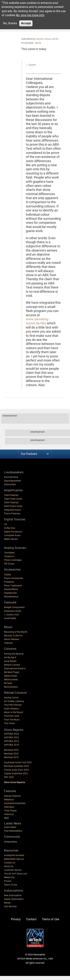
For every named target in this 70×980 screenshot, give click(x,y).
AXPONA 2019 (11, 745)
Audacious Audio (13, 611)
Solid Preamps (11, 503)
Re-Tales (8, 683)
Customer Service (13, 870)
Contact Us (10, 863)
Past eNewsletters (13, 831)
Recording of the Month (16, 632)
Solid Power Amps (13, 506)
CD (6, 524)
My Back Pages (12, 672)
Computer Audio (12, 535)
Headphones (10, 593)
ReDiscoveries (11, 680)
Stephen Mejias (44, 39)
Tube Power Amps (13, 499)
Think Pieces (10, 811)
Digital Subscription (14, 899)
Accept (26, 23)
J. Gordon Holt (11, 615)
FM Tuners (9, 564)
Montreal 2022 (11, 754)
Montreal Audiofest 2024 (16, 766)
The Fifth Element (13, 705)
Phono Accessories (14, 578)
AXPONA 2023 (11, 737)
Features (8, 643)
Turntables (9, 553)
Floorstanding (11, 477)
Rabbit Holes (10, 676)
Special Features (12, 796)
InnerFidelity (10, 618)
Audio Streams (11, 709)
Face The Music (12, 720)
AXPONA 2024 (11, 734)
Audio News (10, 827)
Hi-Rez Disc (10, 528)
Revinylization (11, 687)
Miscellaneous (11, 597)
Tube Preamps (11, 495)
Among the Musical (14, 654)
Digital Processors (13, 532)
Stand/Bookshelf (12, 481)
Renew (7, 903)
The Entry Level (12, 716)
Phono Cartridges (13, 560)
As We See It (10, 658)
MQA (6, 818)
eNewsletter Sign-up (14, 859)
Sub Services (10, 906)
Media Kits (9, 877)
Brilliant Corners (12, 665)
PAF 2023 (9, 777)
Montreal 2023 (11, 750)
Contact (31, 919)
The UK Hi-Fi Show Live (16, 874)
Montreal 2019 (11, 757)
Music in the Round (14, 712)
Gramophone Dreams (15, 669)
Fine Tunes (9, 723)
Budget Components (14, 607)
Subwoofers (10, 484)
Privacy (8, 881)
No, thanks (10, 23)
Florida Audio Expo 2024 (16, 770)
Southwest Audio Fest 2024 (18, 762)
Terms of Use (11, 885)
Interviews (9, 807)
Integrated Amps (12, 510)
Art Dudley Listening (14, 701)
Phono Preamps (12, 514)
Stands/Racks (11, 589)
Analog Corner (11, 698)
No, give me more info (30, 15)
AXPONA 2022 (11, 741)
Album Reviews (12, 639)
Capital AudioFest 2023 (16, 774)
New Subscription (13, 895)
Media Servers (11, 539)
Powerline (9, 582)
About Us (9, 866)
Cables (7, 575)
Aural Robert (10, 661)
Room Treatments (13, 586)
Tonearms (9, 556)
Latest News (13, 823)
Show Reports (14, 730)
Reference (9, 800)
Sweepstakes (11, 842)
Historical (9, 814)
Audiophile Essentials (15, 803)
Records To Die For (13, 636)
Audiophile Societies (14, 855)
